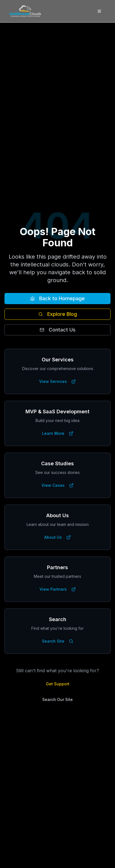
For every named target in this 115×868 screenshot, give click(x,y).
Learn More (58, 433)
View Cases (57, 485)
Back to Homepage (57, 298)
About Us (57, 537)
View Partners (58, 589)
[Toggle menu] (99, 11)
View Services (57, 381)
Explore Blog (58, 314)
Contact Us (58, 330)
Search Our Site (57, 699)
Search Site (58, 641)
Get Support (58, 684)
